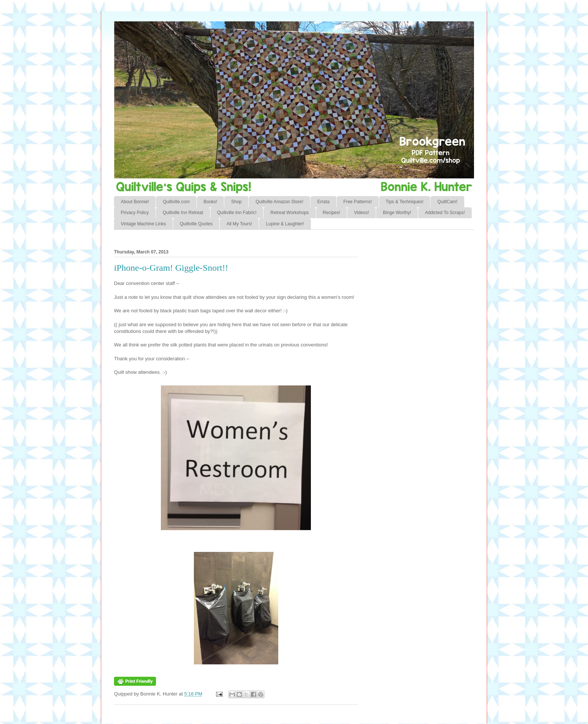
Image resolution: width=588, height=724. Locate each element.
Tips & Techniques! (405, 202)
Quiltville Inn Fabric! (237, 213)
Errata (323, 202)
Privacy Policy (135, 213)
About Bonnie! (135, 202)
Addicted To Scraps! (445, 213)
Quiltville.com (176, 202)
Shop (236, 202)
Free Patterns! (358, 202)
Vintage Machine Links (143, 224)
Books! (211, 202)
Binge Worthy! (397, 213)
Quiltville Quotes (196, 224)
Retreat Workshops (290, 213)
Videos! (361, 213)
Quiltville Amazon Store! (279, 202)
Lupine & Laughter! (285, 224)
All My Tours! (239, 224)
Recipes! (332, 213)
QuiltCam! (447, 202)
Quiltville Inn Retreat (183, 213)
